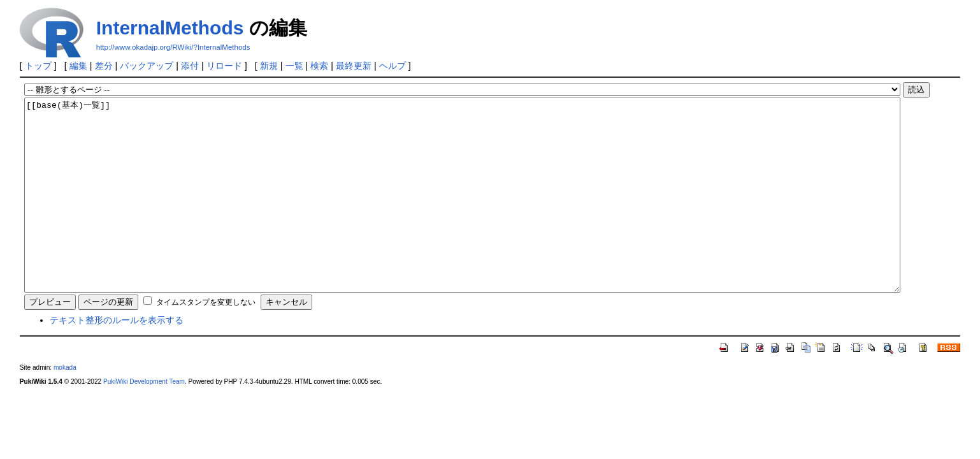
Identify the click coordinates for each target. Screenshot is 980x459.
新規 (269, 66)
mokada (65, 406)
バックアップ (147, 66)
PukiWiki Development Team (144, 420)
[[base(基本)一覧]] (462, 214)
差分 (104, 66)
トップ (38, 66)
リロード (224, 66)
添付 (190, 66)
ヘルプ (393, 66)
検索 (319, 66)
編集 (78, 66)
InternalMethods (170, 28)
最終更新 (354, 66)
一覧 (294, 66)
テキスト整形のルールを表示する (117, 358)
